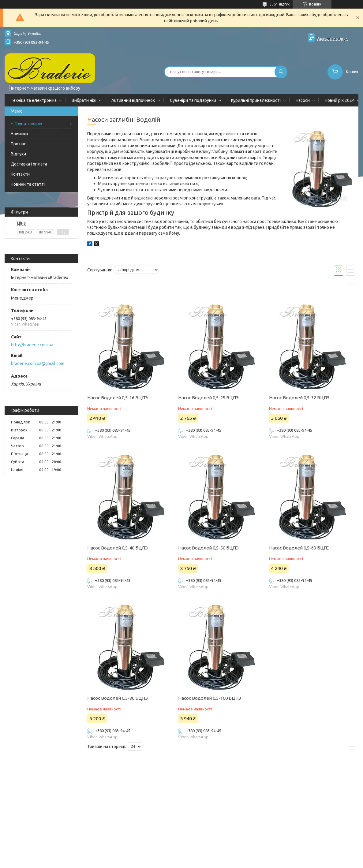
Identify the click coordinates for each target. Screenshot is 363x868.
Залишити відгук (332, 38)
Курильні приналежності (256, 100)
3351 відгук (280, 4)
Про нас (18, 144)
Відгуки (18, 154)
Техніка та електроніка (34, 100)
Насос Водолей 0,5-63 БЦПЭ (299, 548)
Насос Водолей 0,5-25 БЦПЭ (208, 398)
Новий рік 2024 (340, 100)
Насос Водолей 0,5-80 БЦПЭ (118, 698)
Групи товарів (28, 124)
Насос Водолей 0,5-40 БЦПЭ (118, 548)
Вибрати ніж (84, 100)
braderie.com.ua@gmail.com (38, 363)
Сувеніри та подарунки (193, 100)
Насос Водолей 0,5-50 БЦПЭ (208, 548)
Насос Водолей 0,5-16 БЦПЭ (118, 398)
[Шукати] (281, 72)
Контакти (20, 174)
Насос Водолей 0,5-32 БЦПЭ (299, 398)
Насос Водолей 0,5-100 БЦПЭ (210, 698)
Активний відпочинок (133, 100)
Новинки (19, 134)
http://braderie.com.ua (32, 345)
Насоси (303, 100)
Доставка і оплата (29, 164)
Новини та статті (28, 184)
